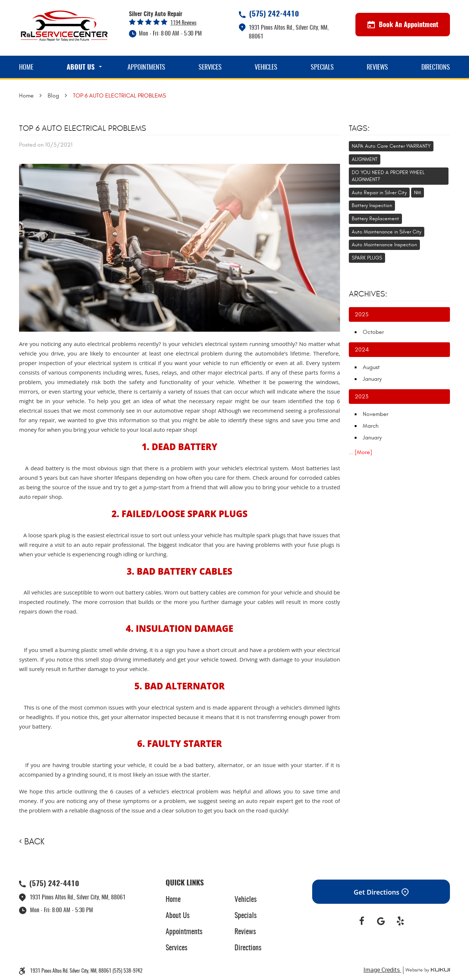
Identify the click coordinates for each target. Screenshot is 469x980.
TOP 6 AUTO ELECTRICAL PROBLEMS (119, 96)
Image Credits (382, 970)
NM (418, 193)
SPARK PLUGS (367, 258)
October (373, 332)
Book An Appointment (403, 25)
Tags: (359, 128)
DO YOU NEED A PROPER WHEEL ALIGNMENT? (388, 176)
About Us (81, 68)
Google (381, 921)
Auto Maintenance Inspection (384, 245)
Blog (53, 96)
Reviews (377, 68)
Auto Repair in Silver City (379, 193)
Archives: (368, 294)
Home (26, 68)
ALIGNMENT (365, 159)
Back (34, 842)
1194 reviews (183, 23)
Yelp (400, 921)
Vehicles (266, 68)
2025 (362, 314)
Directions (436, 68)
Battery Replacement (375, 219)
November (376, 414)
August (371, 367)
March (371, 426)
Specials (322, 68)
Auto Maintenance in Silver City (387, 232)
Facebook (362, 921)
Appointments (146, 68)
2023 (361, 397)
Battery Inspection (372, 205)
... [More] (361, 452)
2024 (362, 350)
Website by (426, 970)
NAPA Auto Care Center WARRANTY (391, 146)
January (372, 379)
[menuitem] (26, 67)
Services (210, 68)
